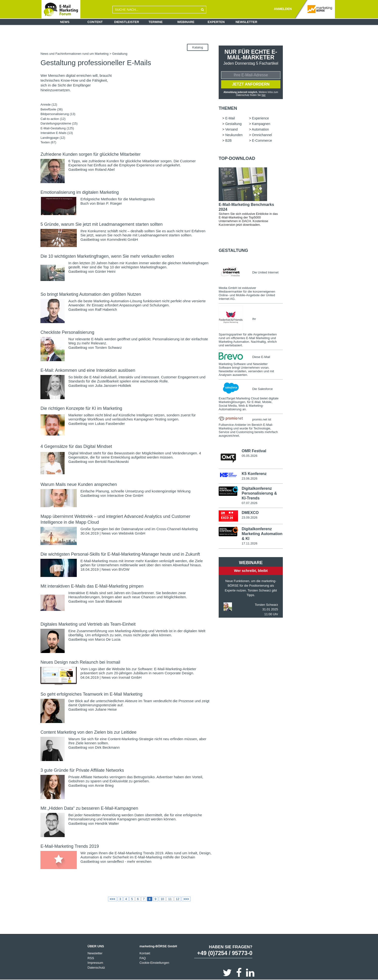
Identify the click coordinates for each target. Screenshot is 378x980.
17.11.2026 (250, 543)
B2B (228, 140)
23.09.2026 (250, 517)
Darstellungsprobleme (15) (59, 123)
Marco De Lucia (108, 639)
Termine (156, 22)
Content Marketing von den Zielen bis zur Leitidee (88, 732)
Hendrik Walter (107, 823)
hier (264, 95)
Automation (260, 129)
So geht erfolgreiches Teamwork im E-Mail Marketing (91, 694)
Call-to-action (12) (53, 119)
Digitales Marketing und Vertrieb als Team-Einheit (88, 624)
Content (95, 22)
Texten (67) (48, 142)
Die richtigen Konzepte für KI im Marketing (81, 408)
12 (177, 899)
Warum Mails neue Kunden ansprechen (79, 484)
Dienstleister (127, 22)
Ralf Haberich (106, 309)
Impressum (95, 963)
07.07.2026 (250, 503)
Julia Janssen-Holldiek (113, 385)
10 (162, 899)
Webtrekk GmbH (132, 533)
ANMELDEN (283, 9)
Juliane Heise (106, 709)
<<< (112, 899)
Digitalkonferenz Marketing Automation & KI (262, 534)
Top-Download (237, 158)
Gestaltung (233, 124)
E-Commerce (262, 140)
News (65, 22)
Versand (231, 129)
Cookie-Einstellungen (154, 963)
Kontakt (145, 953)
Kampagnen (261, 124)
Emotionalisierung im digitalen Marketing (80, 192)
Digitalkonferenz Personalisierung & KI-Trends (259, 493)
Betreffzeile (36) (52, 109)
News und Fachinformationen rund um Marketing (74, 54)
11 (170, 899)
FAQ (143, 958)
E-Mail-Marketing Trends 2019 (70, 846)
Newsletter (247, 22)
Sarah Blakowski (108, 601)
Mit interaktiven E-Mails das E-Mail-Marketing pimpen (92, 586)
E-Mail (230, 118)
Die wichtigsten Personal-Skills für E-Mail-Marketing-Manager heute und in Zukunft (120, 554)
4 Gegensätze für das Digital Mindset (76, 446)
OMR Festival (254, 451)
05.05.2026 (250, 456)
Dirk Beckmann (107, 747)
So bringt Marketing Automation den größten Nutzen (91, 294)
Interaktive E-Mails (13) (57, 133)
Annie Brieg (104, 785)
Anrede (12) (49, 105)
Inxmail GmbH (130, 677)
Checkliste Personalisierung (67, 332)
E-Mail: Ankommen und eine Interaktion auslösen (88, 370)
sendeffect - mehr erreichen (129, 861)
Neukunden (234, 135)
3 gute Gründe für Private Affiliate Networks (82, 770)
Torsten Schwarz (108, 347)
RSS (91, 958)
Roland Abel (105, 169)
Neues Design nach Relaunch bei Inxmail (80, 662)
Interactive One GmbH (125, 495)
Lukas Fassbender (110, 424)
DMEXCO (250, 513)
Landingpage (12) (53, 138)
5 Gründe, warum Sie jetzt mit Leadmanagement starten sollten (101, 224)
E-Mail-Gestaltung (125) (57, 128)
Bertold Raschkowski (112, 462)
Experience (261, 118)
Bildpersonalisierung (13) (58, 114)
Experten (216, 22)
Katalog (198, 47)
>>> (186, 899)
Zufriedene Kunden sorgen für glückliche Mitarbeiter (90, 154)
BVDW (124, 569)
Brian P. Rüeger (109, 203)
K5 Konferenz (254, 474)
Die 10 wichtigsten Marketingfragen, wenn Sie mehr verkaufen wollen (107, 256)
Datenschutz (96, 968)
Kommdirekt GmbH (123, 239)
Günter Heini (105, 271)
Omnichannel (262, 135)
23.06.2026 (250, 478)
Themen (228, 108)
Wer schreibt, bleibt (251, 571)
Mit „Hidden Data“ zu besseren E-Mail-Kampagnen (89, 808)
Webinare (186, 22)
